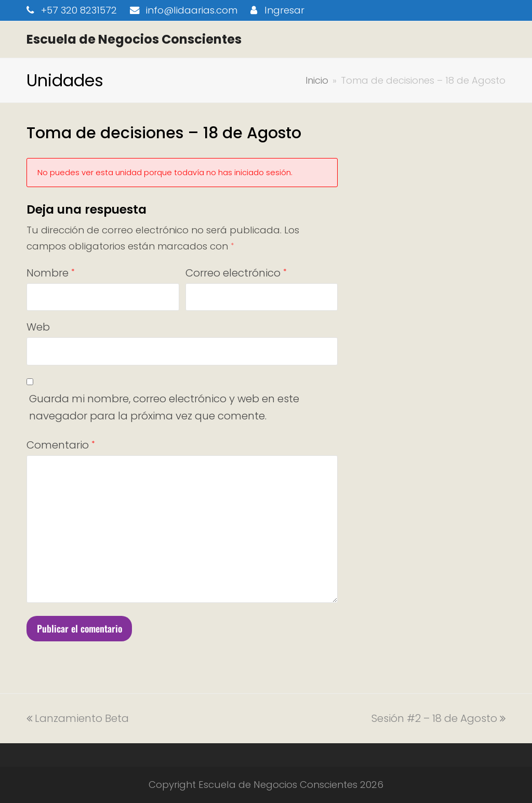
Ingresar (284, 10)
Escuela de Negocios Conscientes (134, 39)
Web (38, 327)
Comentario (61, 445)
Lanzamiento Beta (78, 718)
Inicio (317, 80)
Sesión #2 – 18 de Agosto (438, 718)
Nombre (50, 273)
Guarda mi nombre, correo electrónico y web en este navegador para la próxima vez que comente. (164, 407)
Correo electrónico (236, 273)
